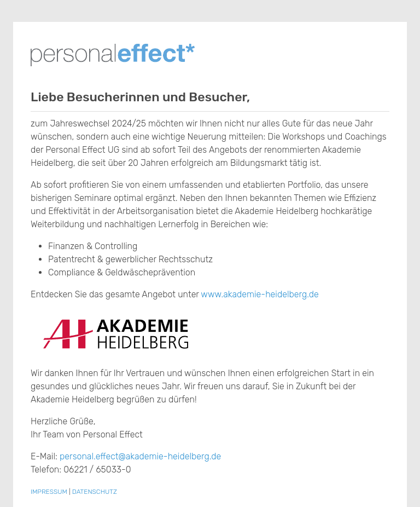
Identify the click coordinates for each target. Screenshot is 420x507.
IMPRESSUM (49, 492)
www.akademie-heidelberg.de (260, 294)
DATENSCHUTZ (95, 492)
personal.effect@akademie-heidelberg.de (140, 456)
